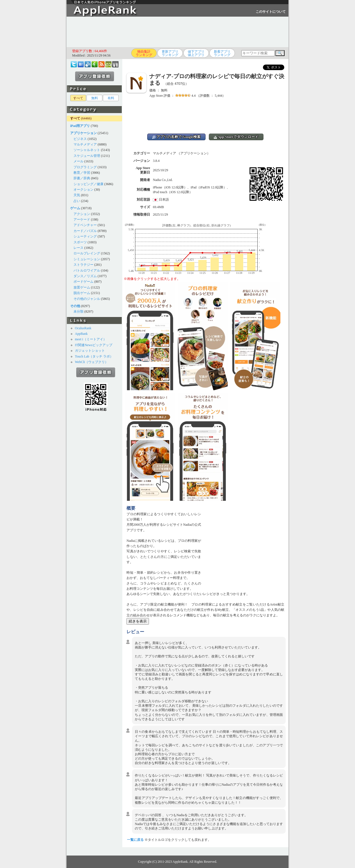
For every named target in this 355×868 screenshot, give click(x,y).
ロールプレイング (87, 253)
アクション (82, 214)
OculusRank (83, 328)
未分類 (78, 312)
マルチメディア (85, 144)
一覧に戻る (135, 840)
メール (78, 161)
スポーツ (80, 242)
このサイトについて (271, 12)
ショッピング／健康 (88, 184)
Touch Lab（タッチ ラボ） (94, 356)
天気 (77, 195)
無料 (95, 98)
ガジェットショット (90, 351)
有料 (111, 98)
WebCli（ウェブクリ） (92, 362)
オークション (83, 190)
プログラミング (85, 167)
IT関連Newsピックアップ (94, 345)
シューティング (85, 236)
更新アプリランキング (170, 53)
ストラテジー (83, 265)
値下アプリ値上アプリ (196, 53)
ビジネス (80, 139)
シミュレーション (87, 259)
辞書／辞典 (82, 178)
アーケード (82, 219)
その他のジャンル (87, 299)
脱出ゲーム (82, 293)
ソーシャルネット (87, 150)
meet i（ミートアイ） (91, 339)
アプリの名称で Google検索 (176, 137)
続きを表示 (138, 621)
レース (78, 248)
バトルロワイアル (87, 270)
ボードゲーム (83, 282)
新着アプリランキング (222, 53)
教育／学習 (82, 173)
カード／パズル (85, 231)
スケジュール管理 (87, 156)
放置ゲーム (82, 287)
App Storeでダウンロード (236, 137)
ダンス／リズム (85, 276)
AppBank (81, 334)
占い (77, 201)
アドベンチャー (85, 225)
